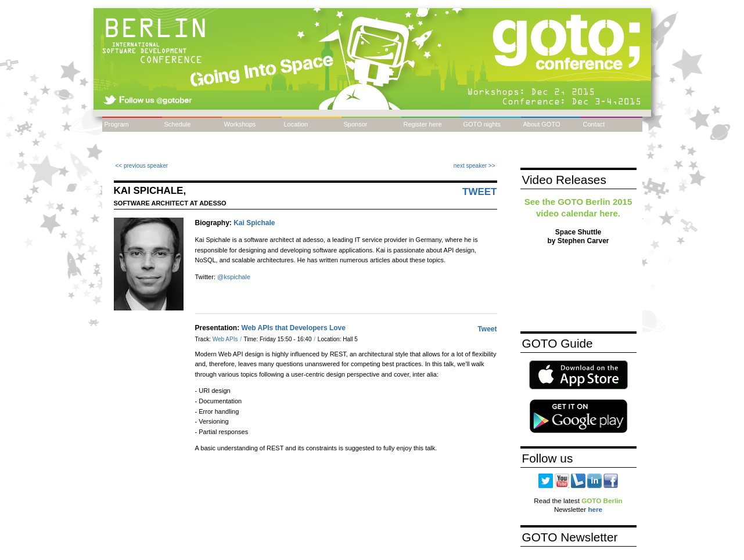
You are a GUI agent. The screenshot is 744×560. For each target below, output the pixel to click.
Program (117, 124)
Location (296, 124)
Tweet (480, 192)
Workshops (240, 124)
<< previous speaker (142, 166)
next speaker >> (475, 166)
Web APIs (226, 339)
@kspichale (234, 277)
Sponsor (356, 124)
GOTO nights (482, 124)
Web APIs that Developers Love (294, 328)
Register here (423, 124)
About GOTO (542, 124)
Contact (594, 124)
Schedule (178, 124)
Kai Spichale (254, 223)
